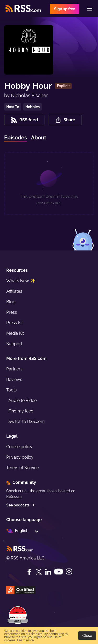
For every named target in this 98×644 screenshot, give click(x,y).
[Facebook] (29, 572)
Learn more (25, 640)
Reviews (14, 379)
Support (14, 344)
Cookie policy (19, 447)
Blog (11, 302)
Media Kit (15, 333)
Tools (11, 390)
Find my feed (21, 411)
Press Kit (15, 323)
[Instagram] (69, 572)
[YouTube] (59, 572)
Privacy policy (20, 457)
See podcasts (21, 505)
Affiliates (14, 291)
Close (87, 636)
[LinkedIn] (48, 572)
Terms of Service (22, 468)
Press (12, 312)
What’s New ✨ (21, 281)
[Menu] (90, 9)
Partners (14, 369)
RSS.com (14, 496)
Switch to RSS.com (27, 422)
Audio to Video (23, 400)
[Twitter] (39, 572)
